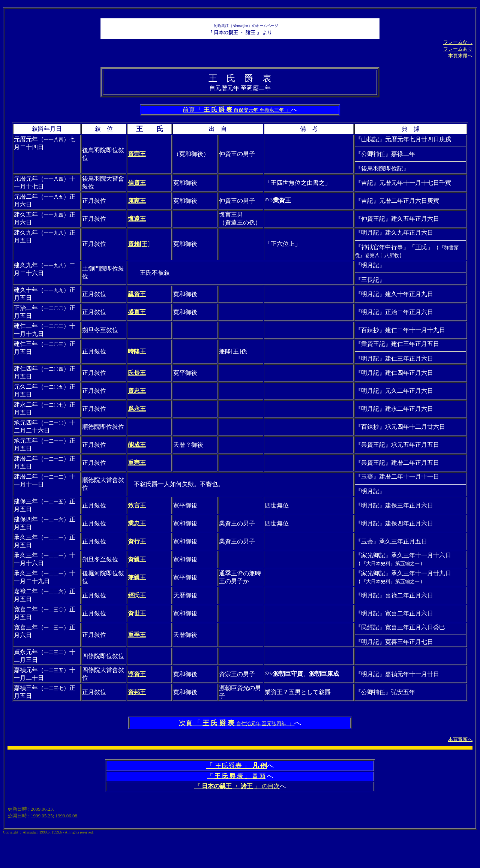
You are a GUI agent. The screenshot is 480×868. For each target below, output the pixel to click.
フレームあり (458, 49)
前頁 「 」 (237, 110)
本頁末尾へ (460, 56)
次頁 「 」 (237, 723)
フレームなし (458, 42)
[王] (139, 244)
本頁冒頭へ (460, 739)
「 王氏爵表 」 (237, 766)
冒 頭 (258, 776)
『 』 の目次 (237, 786)
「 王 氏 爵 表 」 (229, 776)
